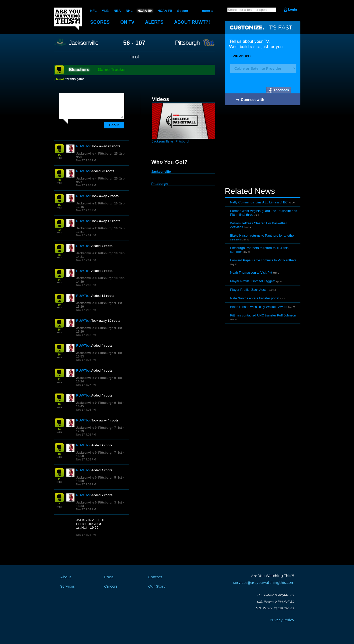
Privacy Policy (282, 620)
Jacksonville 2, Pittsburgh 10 (97, 203)
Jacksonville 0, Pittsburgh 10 (97, 278)
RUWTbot (83, 146)
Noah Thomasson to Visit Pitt (251, 273)
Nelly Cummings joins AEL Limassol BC (259, 202)
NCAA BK (145, 11)
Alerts (156, 22)
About (195, 22)
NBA (117, 11)
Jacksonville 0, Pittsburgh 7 (96, 428)
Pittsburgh (187, 43)
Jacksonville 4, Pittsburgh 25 (97, 154)
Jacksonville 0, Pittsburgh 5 (96, 478)
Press (109, 577)
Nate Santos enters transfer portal (255, 298)
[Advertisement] (263, 147)
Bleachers (79, 70)
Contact (155, 577)
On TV (128, 22)
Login (292, 9)
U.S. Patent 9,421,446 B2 (276, 595)
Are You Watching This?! (68, 19)
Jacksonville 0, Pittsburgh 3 (96, 503)
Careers (111, 587)
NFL (93, 11)
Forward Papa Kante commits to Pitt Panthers (263, 260)
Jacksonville (84, 43)
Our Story (157, 587)
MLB (105, 11)
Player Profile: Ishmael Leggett (252, 281)
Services (67, 587)
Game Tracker (112, 70)
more (206, 11)
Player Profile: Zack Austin (249, 290)
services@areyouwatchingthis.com (264, 583)
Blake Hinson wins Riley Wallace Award (259, 307)
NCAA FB (164, 11)
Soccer (182, 11)
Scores (100, 22)
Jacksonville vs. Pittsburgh (171, 141)
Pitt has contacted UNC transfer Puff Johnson (263, 315)
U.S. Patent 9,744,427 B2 (276, 602)
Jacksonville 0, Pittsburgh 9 (96, 303)
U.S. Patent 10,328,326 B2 (275, 608)
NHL (129, 11)
